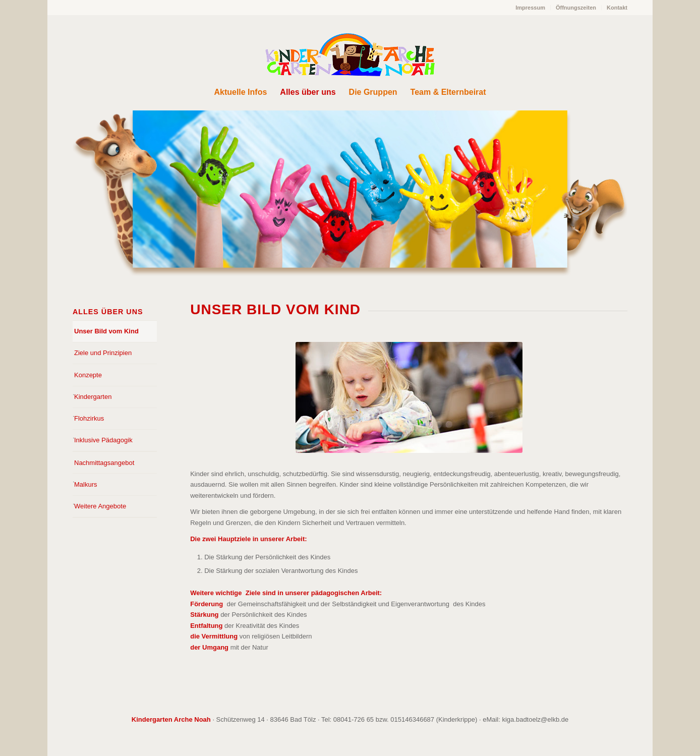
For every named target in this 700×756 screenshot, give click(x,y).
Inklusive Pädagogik (103, 440)
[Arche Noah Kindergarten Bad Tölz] (350, 55)
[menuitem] (531, 8)
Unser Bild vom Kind (106, 331)
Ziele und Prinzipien (103, 353)
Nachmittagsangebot (104, 463)
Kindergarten (93, 397)
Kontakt (617, 8)
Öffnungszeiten (576, 8)
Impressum (530, 8)
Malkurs (86, 484)
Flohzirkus (89, 418)
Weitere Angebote (100, 506)
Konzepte (88, 375)
